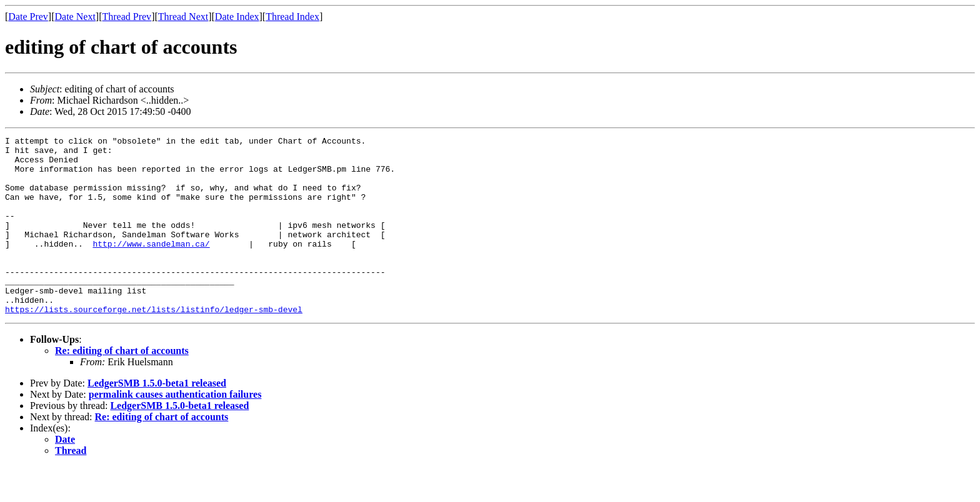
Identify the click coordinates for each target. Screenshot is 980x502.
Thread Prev (127, 17)
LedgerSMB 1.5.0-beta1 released (157, 419)
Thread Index (292, 17)
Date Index (237, 17)
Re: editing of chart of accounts (122, 386)
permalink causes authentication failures (175, 430)
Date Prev (28, 17)
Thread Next (183, 17)
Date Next (75, 17)
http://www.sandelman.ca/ (151, 266)
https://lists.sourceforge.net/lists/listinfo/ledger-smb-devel (154, 345)
